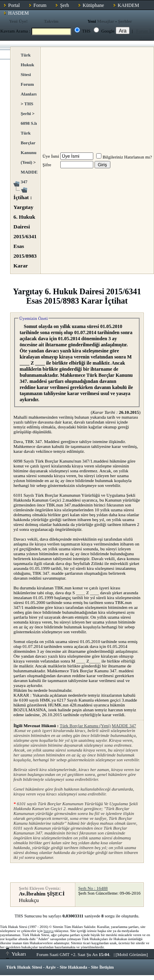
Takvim (51, 21)
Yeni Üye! (18, 21)
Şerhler (125, 21)
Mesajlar (106, 21)
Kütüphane (93, 5)
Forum (40, 5)
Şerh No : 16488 (93, 888)
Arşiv (51, 967)
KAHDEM (129, 5)
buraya (49, 931)
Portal (14, 5)
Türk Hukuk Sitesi (24, 967)
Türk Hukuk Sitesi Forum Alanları (29, 74)
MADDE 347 (124, 726)
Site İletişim (102, 967)
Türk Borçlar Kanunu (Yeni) (85, 726)
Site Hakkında (73, 967)
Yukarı (16, 954)
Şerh (64, 5)
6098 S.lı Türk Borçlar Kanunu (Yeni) (29, 143)
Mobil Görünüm (132, 954)
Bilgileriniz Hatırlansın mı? (124, 157)
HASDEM (19, 13)
